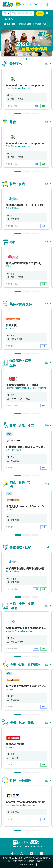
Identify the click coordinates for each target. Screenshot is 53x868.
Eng (35, 4)
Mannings (10, 328)
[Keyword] (22, 13)
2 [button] (27, 114)
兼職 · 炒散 (9, 24)
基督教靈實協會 (12, 208)
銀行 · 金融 (25, 24)
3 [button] (35, 114)
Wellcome (10, 747)
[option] (26, 89)
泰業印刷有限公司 (13, 450)
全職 (36, 106)
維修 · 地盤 (41, 24)
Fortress (9, 509)
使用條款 (30, 861)
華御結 (9, 266)
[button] (6, 13)
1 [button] (18, 114)
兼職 (44, 106)
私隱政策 (21, 861)
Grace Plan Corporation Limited (19, 88)
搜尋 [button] (40, 13)
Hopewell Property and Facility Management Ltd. (26, 388)
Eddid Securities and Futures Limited (21, 805)
